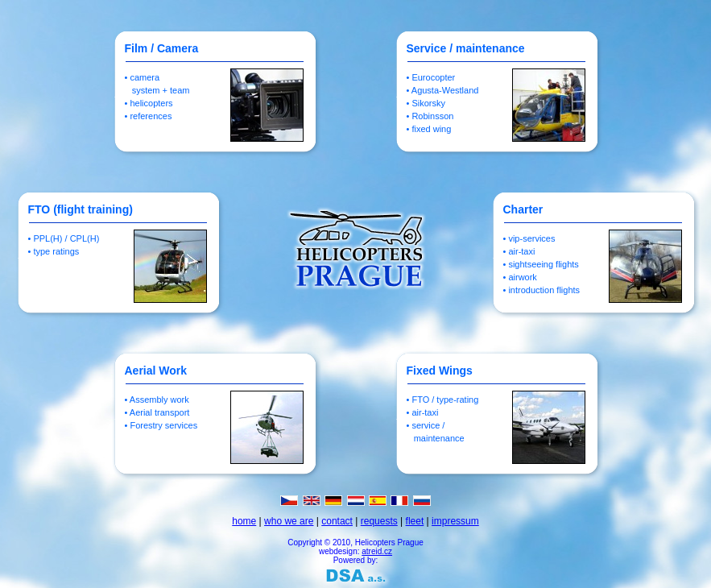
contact (337, 521)
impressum (455, 521)
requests (379, 521)
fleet (415, 521)
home (244, 521)
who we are (289, 521)
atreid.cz (377, 551)
